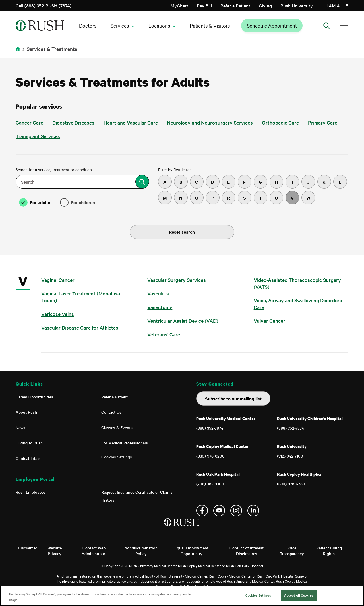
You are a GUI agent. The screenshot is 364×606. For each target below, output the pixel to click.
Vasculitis (158, 293)
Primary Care (323, 122)
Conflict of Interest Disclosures (247, 551)
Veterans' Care (164, 334)
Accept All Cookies (298, 595)
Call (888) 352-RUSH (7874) (44, 5)
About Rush (26, 412)
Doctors (88, 25)
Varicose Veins (58, 314)
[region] (182, 596)
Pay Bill (204, 5)
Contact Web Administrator (94, 551)
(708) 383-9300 (210, 484)
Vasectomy (160, 307)
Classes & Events (117, 427)
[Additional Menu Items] (344, 26)
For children (83, 202)
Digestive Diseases (73, 122)
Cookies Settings (117, 457)
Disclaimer (27, 548)
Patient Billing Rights (329, 551)
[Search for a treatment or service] (142, 182)
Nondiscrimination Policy (141, 551)
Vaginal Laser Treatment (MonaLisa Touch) (81, 297)
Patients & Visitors (210, 25)
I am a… (335, 5)
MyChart (179, 5)
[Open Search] (326, 26)
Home (19, 52)
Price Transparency (292, 551)
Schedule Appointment (272, 25)
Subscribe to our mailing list (233, 398)
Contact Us (111, 412)
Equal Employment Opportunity (192, 551)
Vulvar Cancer (269, 321)
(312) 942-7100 (290, 456)
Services (120, 25)
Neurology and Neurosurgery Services (210, 122)
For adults (40, 202)
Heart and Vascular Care (131, 122)
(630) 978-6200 (210, 456)
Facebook (202, 511)
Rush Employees (31, 492)
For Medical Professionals (125, 443)
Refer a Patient (235, 5)
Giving (265, 5)
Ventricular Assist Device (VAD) (183, 321)
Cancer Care (29, 122)
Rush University (297, 5)
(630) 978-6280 (291, 484)
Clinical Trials (28, 458)
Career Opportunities (34, 397)
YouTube (219, 511)
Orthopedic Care (280, 122)
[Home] (182, 528)
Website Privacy (55, 551)
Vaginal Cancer (58, 280)
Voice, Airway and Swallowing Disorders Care (298, 304)
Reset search (182, 232)
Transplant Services (38, 136)
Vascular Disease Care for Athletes (80, 327)
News (20, 427)
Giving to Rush (29, 443)
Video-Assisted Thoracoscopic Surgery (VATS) (297, 283)
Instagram (236, 511)
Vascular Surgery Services (177, 280)
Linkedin (253, 511)
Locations (159, 25)
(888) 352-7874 (210, 428)
